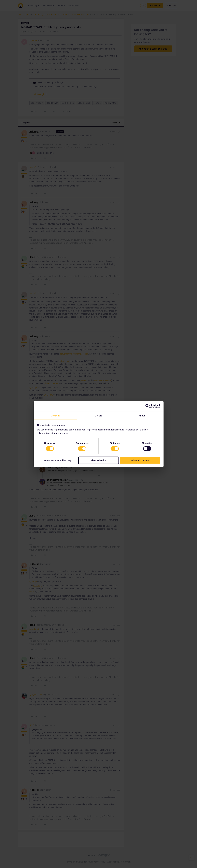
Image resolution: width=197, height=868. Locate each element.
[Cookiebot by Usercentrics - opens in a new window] (148, 406)
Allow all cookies (140, 460)
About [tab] (142, 416)
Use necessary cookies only (57, 460)
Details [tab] (99, 416)
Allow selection (98, 460)
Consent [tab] (55, 416)
